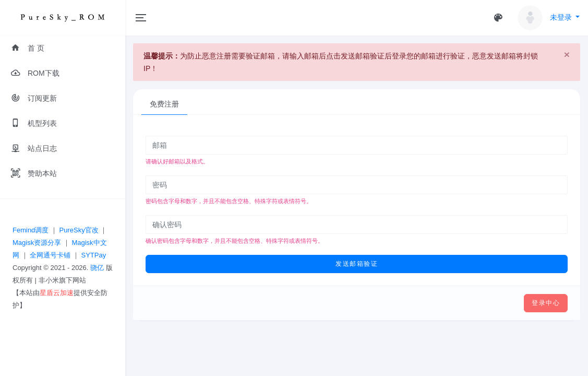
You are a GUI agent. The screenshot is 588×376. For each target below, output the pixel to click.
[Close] (567, 55)
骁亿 (97, 268)
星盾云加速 (57, 293)
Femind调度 (31, 230)
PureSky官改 (79, 230)
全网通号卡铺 (50, 255)
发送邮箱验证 (357, 264)
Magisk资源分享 (37, 243)
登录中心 (546, 303)
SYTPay (93, 255)
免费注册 (164, 104)
